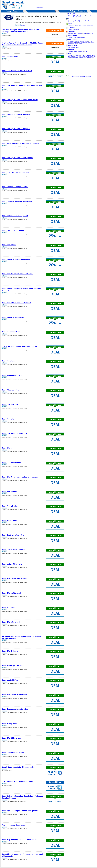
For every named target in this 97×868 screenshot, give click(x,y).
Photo (86, 51)
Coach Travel (89, 56)
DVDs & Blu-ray (81, 21)
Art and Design (71, 42)
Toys (92, 34)
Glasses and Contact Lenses (79, 38)
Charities (76, 26)
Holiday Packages (86, 57)
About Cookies (40, 8)
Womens (82, 17)
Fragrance (70, 38)
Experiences (80, 34)
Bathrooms (77, 42)
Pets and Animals (78, 44)
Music (86, 21)
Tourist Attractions (82, 58)
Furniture (75, 43)
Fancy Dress (83, 16)
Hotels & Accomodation (73, 58)
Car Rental (83, 56)
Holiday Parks (93, 57)
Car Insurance (71, 26)
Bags (78, 16)
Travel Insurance (90, 26)
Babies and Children (72, 16)
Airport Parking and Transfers (74, 56)
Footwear (88, 16)
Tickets (74, 22)
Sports (78, 17)
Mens (75, 17)
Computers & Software (73, 51)
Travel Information (90, 58)
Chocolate (70, 30)
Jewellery (89, 34)
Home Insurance (82, 26)
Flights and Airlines (78, 57)
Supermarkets (76, 30)
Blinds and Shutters (84, 42)
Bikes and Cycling (72, 48)
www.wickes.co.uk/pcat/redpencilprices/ (81, 76)
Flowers (85, 34)
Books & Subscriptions (73, 21)
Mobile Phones (81, 51)
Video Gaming (80, 22)
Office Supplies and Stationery (84, 43)
